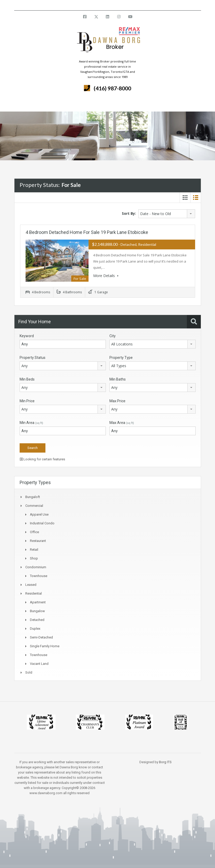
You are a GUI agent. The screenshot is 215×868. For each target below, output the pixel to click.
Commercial (34, 506)
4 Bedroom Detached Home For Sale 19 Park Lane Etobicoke (87, 232)
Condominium (36, 567)
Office (34, 532)
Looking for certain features (42, 459)
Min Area (31, 423)
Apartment (38, 602)
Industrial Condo (42, 523)
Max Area (122, 423)
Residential (34, 593)
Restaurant (38, 541)
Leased (31, 585)
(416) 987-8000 (112, 88)
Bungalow (37, 611)
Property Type (121, 358)
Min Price (27, 401)
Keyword (27, 336)
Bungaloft (33, 497)
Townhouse (39, 576)
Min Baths (118, 379)
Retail (34, 550)
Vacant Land (39, 664)
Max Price (117, 401)
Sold (29, 672)
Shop (34, 558)
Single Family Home (45, 646)
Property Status (33, 358)
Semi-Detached (41, 637)
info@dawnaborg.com (121, 5)
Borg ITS (165, 762)
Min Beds (27, 379)
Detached (37, 620)
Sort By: (129, 213)
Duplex (35, 629)
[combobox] (167, 214)
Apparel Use (39, 514)
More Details (106, 276)
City (113, 336)
